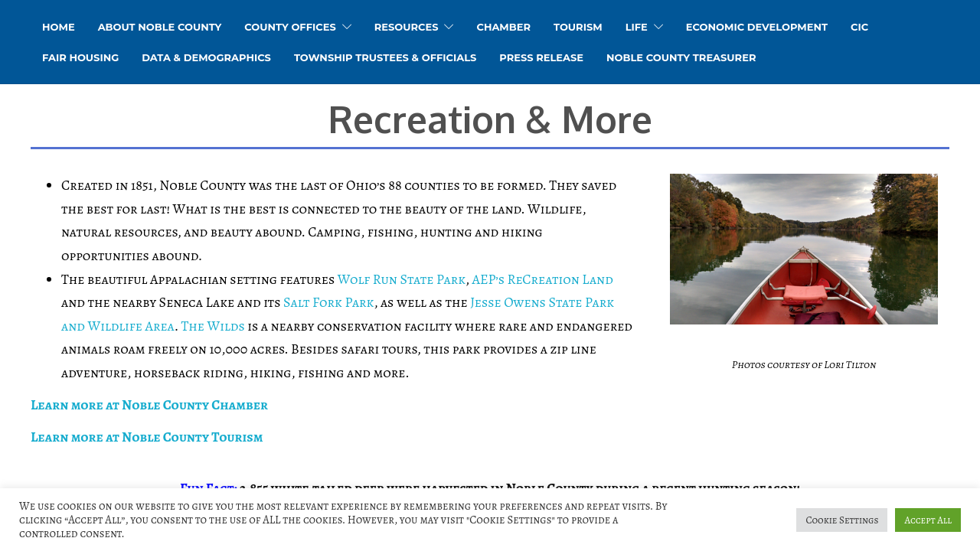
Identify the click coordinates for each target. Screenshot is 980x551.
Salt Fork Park (328, 302)
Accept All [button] (928, 520)
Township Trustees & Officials (385, 57)
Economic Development (757, 27)
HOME (59, 27)
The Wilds (213, 326)
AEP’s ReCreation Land (542, 279)
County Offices (290, 27)
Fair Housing (80, 57)
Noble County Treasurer (681, 57)
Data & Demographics (206, 57)
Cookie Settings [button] (842, 520)
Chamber (503, 27)
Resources (407, 27)
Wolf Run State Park (402, 279)
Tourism (578, 27)
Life (637, 27)
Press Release (541, 57)
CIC (859, 27)
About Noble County (160, 27)
